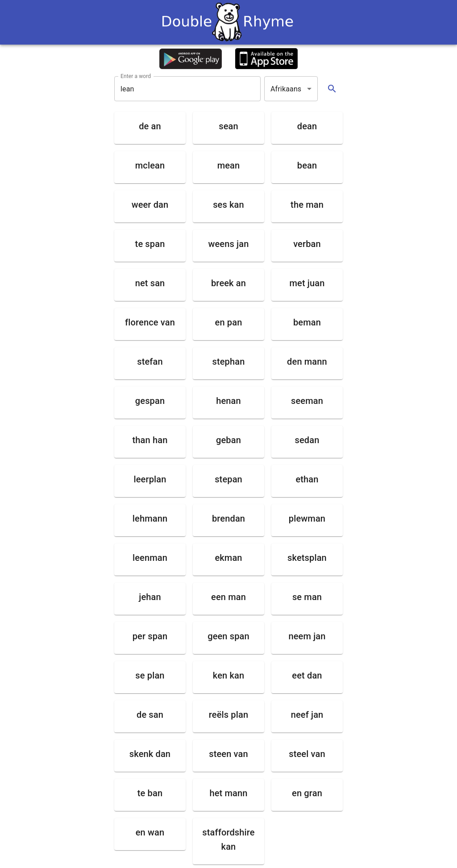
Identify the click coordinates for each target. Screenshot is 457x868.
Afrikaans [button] (286, 89)
